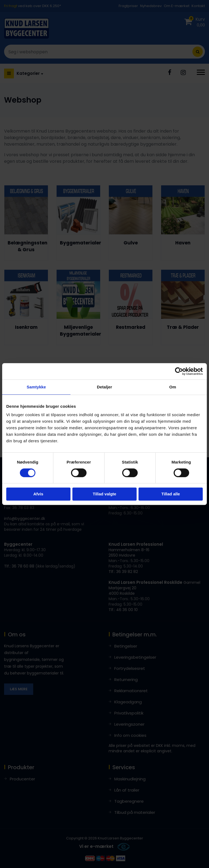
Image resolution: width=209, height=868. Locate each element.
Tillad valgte (104, 494)
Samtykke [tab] (36, 387)
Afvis (38, 494)
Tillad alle (171, 494)
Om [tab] (173, 387)
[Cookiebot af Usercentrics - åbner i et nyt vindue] (179, 371)
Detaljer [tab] (104, 387)
